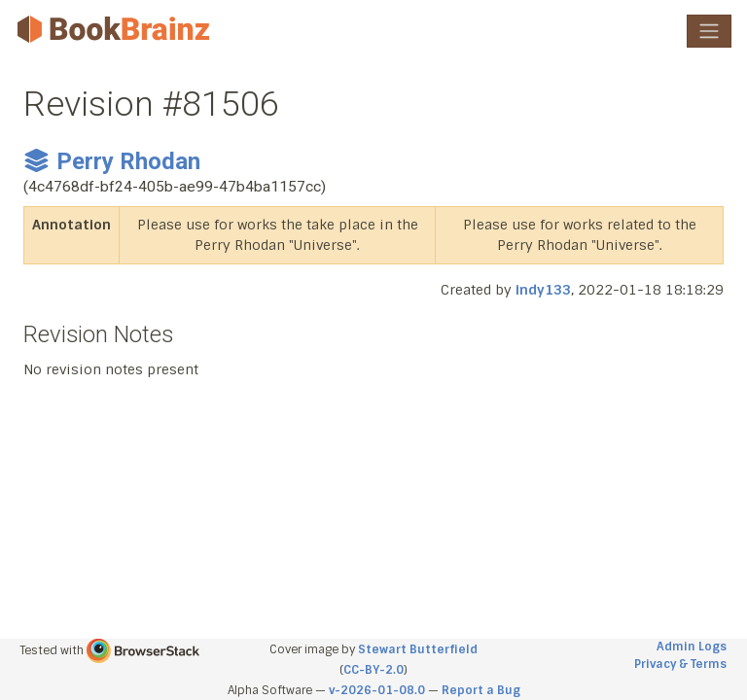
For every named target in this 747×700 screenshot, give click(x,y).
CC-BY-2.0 (373, 670)
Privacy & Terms (680, 664)
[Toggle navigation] (709, 31)
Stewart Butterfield (418, 649)
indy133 (543, 290)
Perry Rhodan (112, 161)
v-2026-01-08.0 (377, 690)
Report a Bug (481, 690)
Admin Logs (692, 647)
